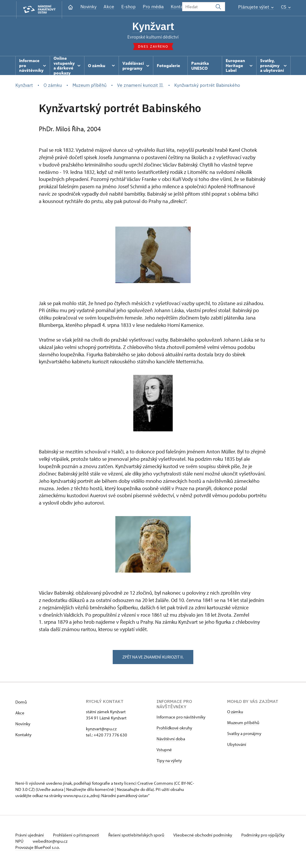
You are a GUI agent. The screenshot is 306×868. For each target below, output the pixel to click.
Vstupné (164, 751)
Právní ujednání (30, 836)
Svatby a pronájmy (244, 735)
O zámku (235, 713)
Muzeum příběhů (243, 724)
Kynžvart (153, 26)
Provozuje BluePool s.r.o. (38, 848)
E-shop (128, 7)
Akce (109, 7)
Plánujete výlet (256, 7)
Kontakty (23, 736)
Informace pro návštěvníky (181, 718)
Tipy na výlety (169, 762)
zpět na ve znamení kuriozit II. (153, 658)
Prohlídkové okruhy (174, 729)
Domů (21, 703)
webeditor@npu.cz (69, 842)
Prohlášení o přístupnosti (78, 836)
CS (286, 7)
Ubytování (237, 745)
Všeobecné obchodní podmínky (207, 836)
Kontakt (179, 7)
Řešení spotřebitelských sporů (139, 836)
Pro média (153, 7)
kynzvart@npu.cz (101, 730)
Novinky (88, 7)
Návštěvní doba (171, 740)
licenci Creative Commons (149, 784)
